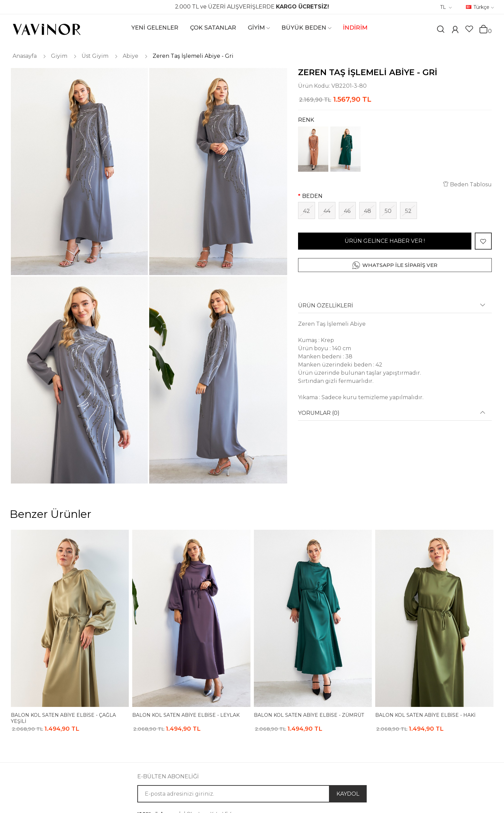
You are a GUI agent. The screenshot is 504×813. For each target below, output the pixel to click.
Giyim (59, 56)
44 (327, 211)
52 (408, 211)
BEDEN (312, 196)
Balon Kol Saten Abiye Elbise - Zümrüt (309, 715)
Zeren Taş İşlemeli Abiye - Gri (193, 56)
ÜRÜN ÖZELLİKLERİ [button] (326, 306)
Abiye (131, 56)
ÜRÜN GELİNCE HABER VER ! (385, 241)
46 (347, 211)
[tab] (395, 308)
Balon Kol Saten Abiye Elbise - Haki (425, 715)
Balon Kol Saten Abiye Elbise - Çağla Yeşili (63, 718)
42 (307, 211)
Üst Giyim (95, 56)
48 (368, 211)
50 (388, 211)
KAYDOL (348, 794)
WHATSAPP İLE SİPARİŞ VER (400, 265)
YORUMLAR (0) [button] (319, 413)
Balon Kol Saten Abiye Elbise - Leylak (186, 715)
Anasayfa (25, 56)
